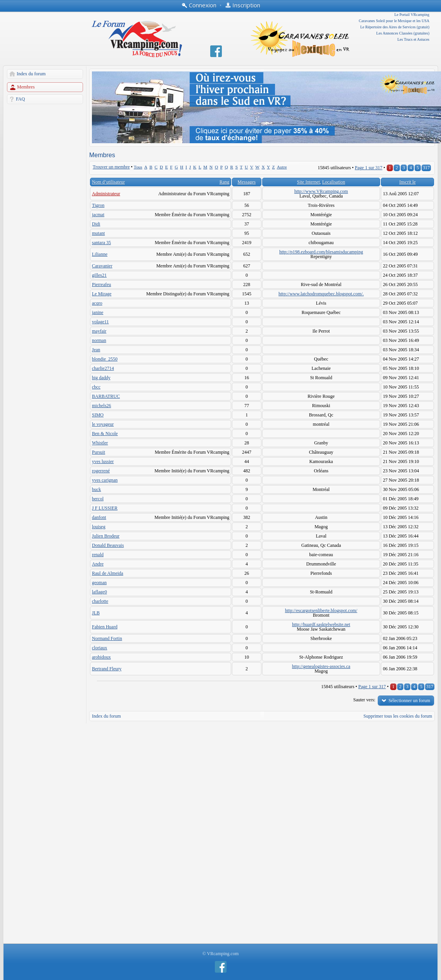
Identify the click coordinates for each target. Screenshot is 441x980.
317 (426, 168)
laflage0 (99, 592)
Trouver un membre (111, 167)
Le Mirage (102, 294)
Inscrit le (408, 182)
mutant (98, 233)
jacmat (98, 215)
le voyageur (103, 424)
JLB (96, 613)
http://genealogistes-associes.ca (321, 666)
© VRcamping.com (221, 954)
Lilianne (100, 254)
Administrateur (106, 194)
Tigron (98, 205)
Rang (224, 182)
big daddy (101, 378)
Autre (282, 167)
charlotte (100, 601)
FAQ (20, 99)
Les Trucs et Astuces (414, 39)
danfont (99, 517)
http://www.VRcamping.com (321, 191)
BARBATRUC (106, 396)
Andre (98, 564)
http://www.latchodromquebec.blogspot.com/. (321, 294)
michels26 (101, 406)
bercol (98, 499)
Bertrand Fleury (107, 669)
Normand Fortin (107, 638)
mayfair (99, 331)
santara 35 (101, 243)
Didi (96, 224)
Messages (247, 182)
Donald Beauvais (108, 545)
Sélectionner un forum (409, 701)
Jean (96, 350)
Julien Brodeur (106, 536)
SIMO (98, 415)
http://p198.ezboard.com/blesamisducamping (321, 252)
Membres (26, 87)
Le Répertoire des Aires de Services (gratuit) (395, 27)
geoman (99, 583)
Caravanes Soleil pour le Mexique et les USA (394, 21)
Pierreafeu (101, 284)
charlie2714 (103, 368)
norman (99, 340)
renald (98, 555)
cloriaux (99, 648)
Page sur (369, 168)
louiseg (99, 527)
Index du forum (31, 74)
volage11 (100, 322)
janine (98, 312)
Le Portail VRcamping (412, 15)
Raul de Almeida (108, 573)
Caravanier (102, 266)
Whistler (100, 443)
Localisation (334, 182)
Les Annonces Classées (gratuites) (403, 33)
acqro (97, 303)
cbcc (96, 387)
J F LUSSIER (105, 508)
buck (96, 489)
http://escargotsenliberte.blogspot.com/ (321, 611)
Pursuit (99, 452)
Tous (138, 167)
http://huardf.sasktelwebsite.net (321, 624)
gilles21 (99, 275)
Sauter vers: (364, 700)
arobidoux (101, 657)
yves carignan (105, 480)
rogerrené (101, 471)
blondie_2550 (105, 359)
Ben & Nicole (105, 434)
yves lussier (103, 461)
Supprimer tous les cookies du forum (398, 716)
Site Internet (309, 182)
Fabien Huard (105, 627)
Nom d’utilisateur (108, 182)
